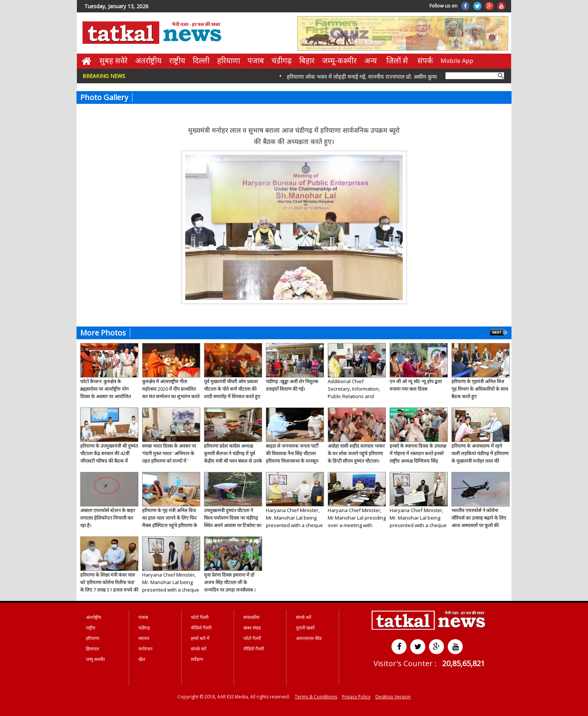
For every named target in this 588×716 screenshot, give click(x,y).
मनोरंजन (145, 649)
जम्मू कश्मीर (95, 659)
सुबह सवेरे (113, 61)
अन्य (370, 61)
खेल (142, 659)
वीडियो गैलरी (201, 628)
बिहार (307, 61)
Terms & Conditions (316, 697)
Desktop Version (393, 697)
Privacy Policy (356, 697)
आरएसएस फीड (309, 638)
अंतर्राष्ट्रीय (148, 61)
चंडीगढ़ (282, 61)
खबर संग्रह (252, 628)
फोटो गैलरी (200, 617)
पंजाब (256, 61)
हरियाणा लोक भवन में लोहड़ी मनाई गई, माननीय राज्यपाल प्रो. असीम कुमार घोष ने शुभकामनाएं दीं (390, 76)
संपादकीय (251, 617)
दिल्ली (201, 61)
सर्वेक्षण (197, 659)
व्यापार (144, 638)
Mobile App (457, 61)
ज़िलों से (397, 61)
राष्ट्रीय (177, 61)
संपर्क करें (199, 649)
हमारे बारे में (200, 638)
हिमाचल (92, 649)
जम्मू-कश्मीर (339, 61)
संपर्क (425, 61)
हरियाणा (229, 61)
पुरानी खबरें (305, 628)
